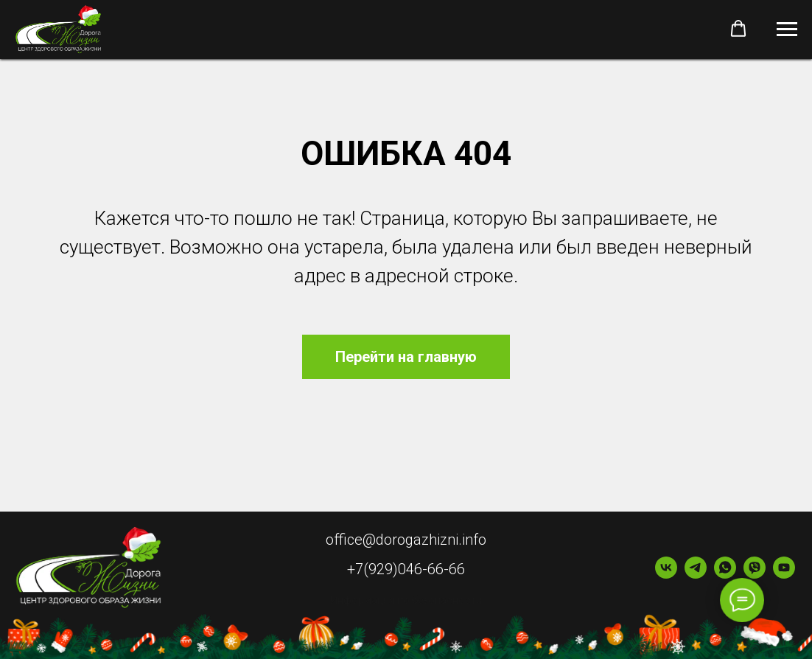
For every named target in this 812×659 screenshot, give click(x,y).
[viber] (755, 575)
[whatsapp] (725, 575)
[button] (738, 29)
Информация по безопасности (406, 600)
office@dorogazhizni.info (406, 540)
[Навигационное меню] (787, 29)
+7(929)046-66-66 (406, 569)
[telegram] (696, 575)
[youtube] (784, 575)
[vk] (666, 575)
